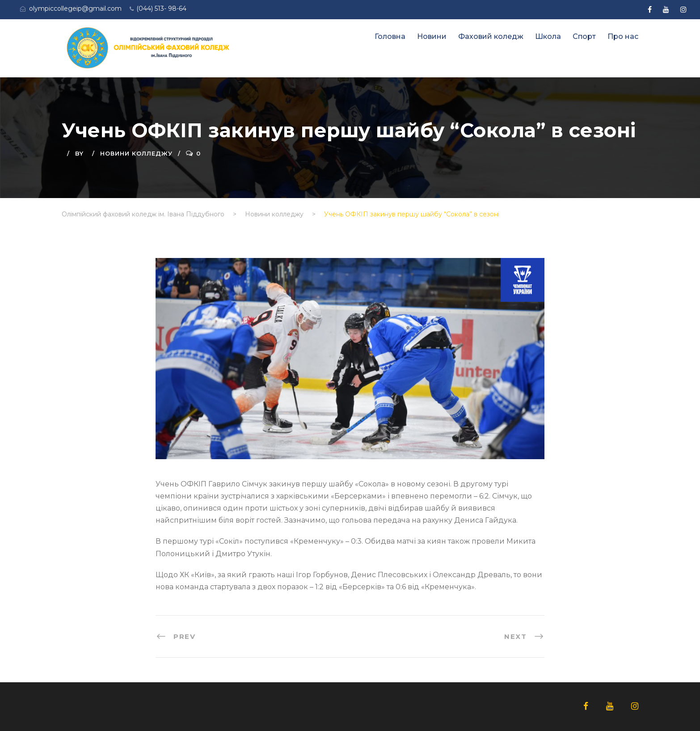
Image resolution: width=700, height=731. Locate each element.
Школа (548, 36)
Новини (432, 36)
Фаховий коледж (491, 36)
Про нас (623, 36)
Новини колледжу (136, 153)
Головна (390, 36)
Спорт (584, 36)
